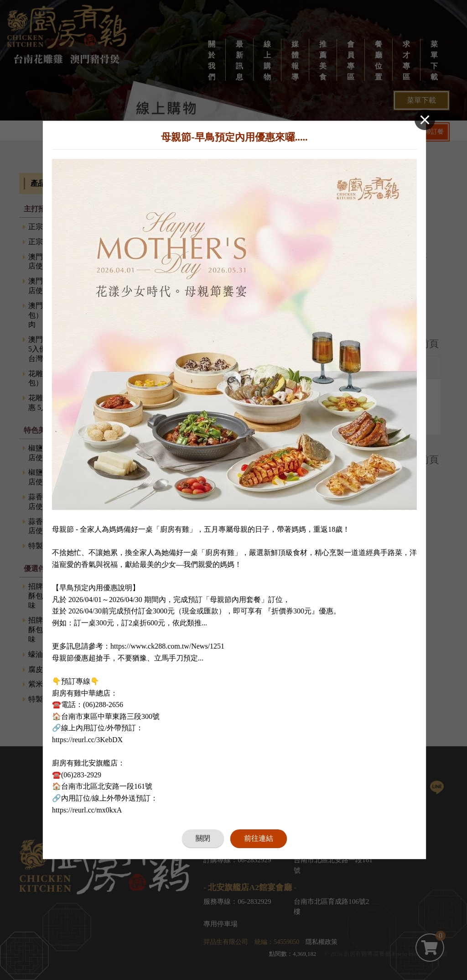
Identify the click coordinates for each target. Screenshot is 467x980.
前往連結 (259, 832)
